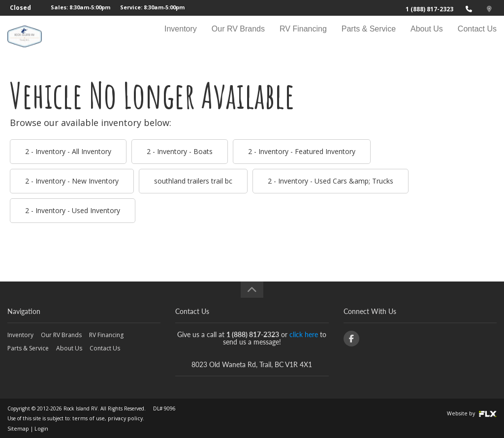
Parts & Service (369, 38)
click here (304, 334)
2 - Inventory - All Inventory (68, 151)
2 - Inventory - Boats (180, 151)
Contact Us (477, 38)
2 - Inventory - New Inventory (72, 181)
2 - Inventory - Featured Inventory (302, 151)
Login (38, 428)
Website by (473, 413)
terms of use (86, 418)
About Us (427, 38)
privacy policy (118, 418)
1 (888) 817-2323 (429, 9)
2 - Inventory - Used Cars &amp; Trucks (331, 181)
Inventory (181, 38)
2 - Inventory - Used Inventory (73, 210)
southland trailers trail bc (193, 181)
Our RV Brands (238, 38)
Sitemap (17, 428)
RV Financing (303, 38)
